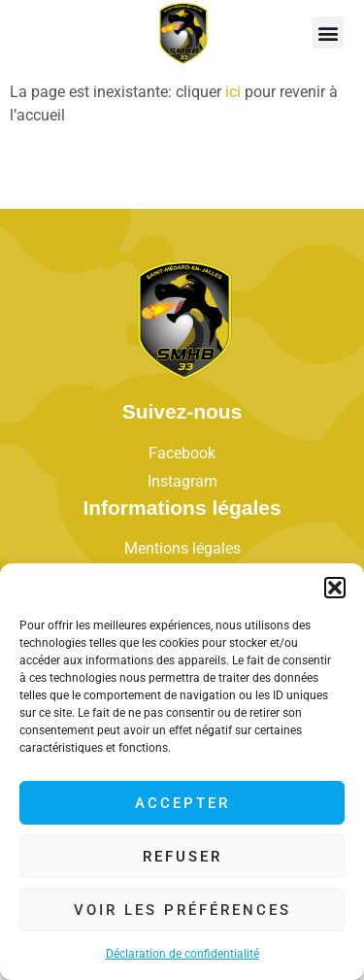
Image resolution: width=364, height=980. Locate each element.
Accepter (182, 803)
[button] (335, 588)
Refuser (182, 857)
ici (233, 92)
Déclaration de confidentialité (182, 954)
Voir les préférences (182, 910)
